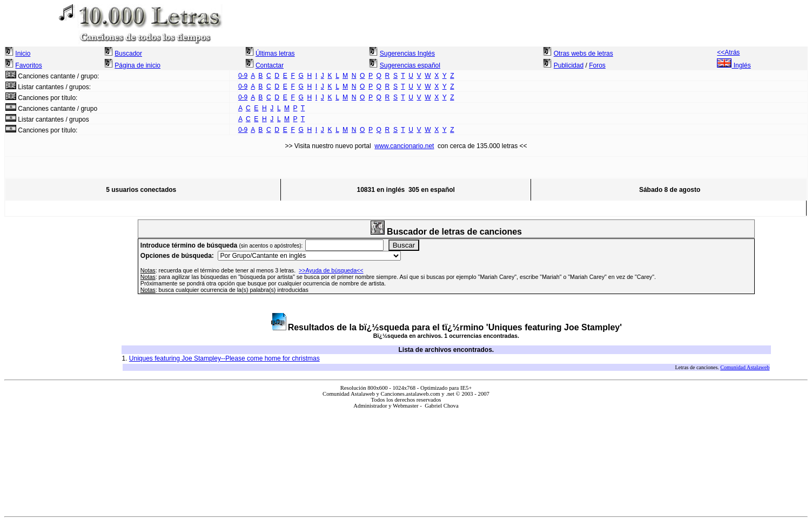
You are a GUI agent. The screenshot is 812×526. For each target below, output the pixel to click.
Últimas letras (275, 54)
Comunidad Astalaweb (745, 367)
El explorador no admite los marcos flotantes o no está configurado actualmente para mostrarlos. (406, 458)
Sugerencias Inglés (407, 54)
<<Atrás (728, 52)
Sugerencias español (410, 65)
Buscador (128, 54)
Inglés (734, 65)
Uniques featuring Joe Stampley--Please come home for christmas (224, 358)
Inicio (23, 54)
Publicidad (569, 65)
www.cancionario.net (404, 146)
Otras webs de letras (583, 54)
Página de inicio (137, 65)
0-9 (243, 76)
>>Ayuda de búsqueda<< (331, 270)
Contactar (270, 65)
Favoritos (28, 65)
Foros (597, 65)
